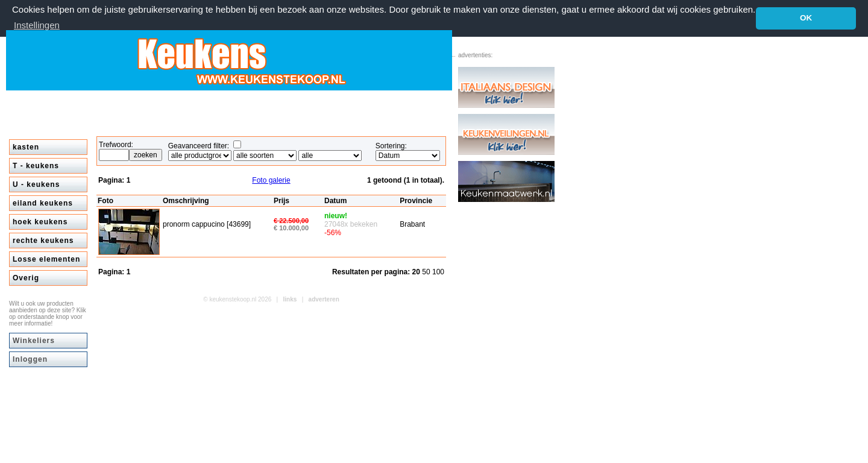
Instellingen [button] (37, 25)
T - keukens (36, 165)
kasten (26, 146)
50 (427, 271)
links (290, 299)
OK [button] (806, 18)
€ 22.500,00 (291, 220)
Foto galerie (271, 180)
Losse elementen (46, 259)
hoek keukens (40, 221)
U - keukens (36, 184)
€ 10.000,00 (291, 227)
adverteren (324, 299)
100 (438, 271)
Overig (26, 277)
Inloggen (30, 359)
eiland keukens (43, 203)
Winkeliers (34, 340)
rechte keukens (43, 240)
